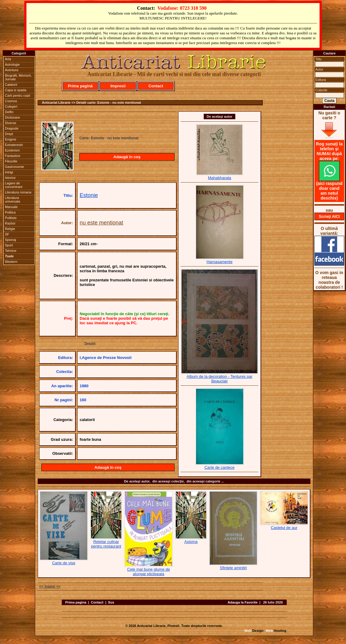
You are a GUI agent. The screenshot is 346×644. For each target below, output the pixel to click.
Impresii (118, 86)
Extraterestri (14, 145)
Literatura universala (12, 200)
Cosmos (11, 101)
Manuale (11, 207)
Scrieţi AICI (329, 216)
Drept (9, 134)
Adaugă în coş (127, 157)
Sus (111, 602)
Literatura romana (18, 192)
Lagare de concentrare (14, 185)
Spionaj (10, 240)
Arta (8, 59)
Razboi (10, 223)
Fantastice (13, 156)
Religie (10, 229)
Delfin (9, 112)
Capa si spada (16, 90)
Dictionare (12, 117)
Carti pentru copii (17, 96)
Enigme (10, 139)
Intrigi (9, 172)
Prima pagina (76, 602)
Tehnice (11, 251)
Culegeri (11, 106)
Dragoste (12, 128)
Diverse (10, 123)
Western (11, 262)
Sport (9, 245)
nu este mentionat (101, 223)
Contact (156, 86)
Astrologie (12, 64)
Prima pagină (80, 86)
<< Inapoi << (50, 587)
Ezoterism (12, 150)
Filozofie (11, 161)
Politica (10, 212)
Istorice (10, 178)
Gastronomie (14, 167)
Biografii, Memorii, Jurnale (18, 77)
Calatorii (11, 85)
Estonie (89, 195)
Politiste (11, 218)
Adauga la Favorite (243, 602)
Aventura (12, 70)
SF (7, 234)
